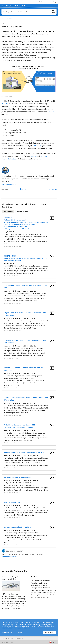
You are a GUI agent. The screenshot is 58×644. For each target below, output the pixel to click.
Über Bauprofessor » (9, 184)
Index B (10, 18)
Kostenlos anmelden (45, 2)
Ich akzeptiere (50, 632)
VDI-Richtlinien (23, 212)
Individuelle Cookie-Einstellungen (13, 632)
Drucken (23, 189)
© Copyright (53, 189)
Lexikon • (5, 18)
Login (55, 2)
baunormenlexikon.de (10, 557)
